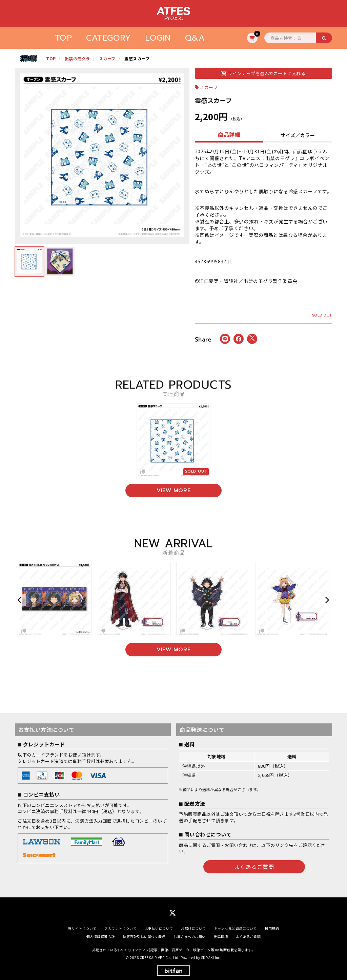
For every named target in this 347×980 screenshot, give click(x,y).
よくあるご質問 (254, 866)
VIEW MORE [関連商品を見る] (174, 491)
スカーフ (209, 87)
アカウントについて (120, 928)
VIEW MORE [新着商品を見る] (174, 650)
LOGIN (158, 38)
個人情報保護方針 (101, 937)
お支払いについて (159, 928)
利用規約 (272, 928)
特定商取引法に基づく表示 (144, 937)
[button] (20, 600)
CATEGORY (108, 38)
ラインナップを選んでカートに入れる (263, 73)
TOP (64, 38)
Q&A (195, 38)
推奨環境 (221, 937)
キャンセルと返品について (235, 928)
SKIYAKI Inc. (211, 958)
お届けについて (193, 928)
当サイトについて (82, 928)
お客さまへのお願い (190, 937)
